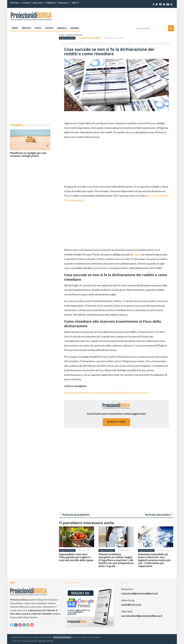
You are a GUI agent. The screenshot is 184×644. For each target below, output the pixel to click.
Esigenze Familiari (74, 35)
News (15, 28)
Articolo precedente (76, 514)
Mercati (27, 28)
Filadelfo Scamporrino (89, 38)
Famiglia (62, 28)
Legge (137, 254)
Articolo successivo (158, 514)
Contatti (26, 3)
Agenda (75, 28)
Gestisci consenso (62, 637)
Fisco (38, 28)
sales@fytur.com (131, 605)
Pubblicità (51, 3)
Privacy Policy (80, 637)
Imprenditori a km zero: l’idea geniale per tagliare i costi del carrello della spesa (76, 557)
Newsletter (64, 3)
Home (62, 35)
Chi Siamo (15, 3)
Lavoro (49, 28)
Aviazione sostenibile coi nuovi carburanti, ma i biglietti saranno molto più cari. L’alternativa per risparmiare (154, 560)
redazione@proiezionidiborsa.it (140, 593)
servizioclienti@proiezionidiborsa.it (142, 616)
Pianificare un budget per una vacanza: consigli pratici (28, 154)
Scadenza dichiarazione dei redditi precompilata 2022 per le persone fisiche (106, 393)
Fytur (51, 641)
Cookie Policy (94, 637)
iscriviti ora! (116, 422)
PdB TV (75, 3)
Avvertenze (38, 3)
